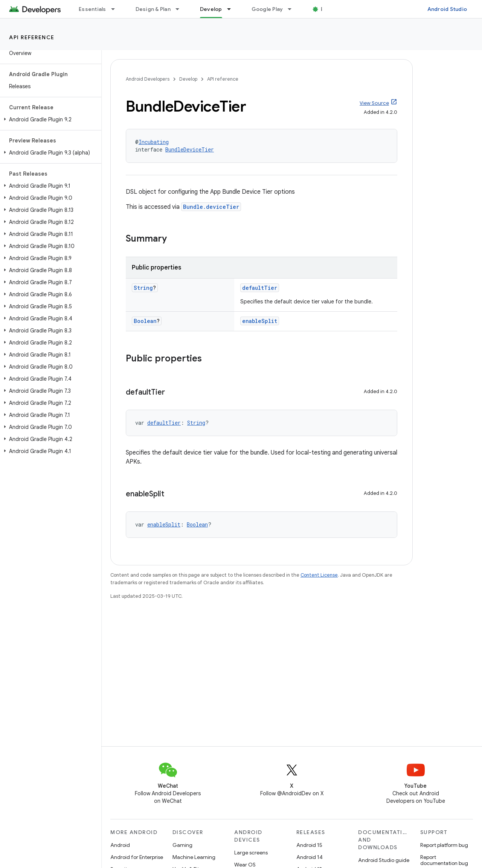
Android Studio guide (384, 860)
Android (120, 845)
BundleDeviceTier (190, 149)
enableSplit (260, 321)
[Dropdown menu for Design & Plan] (181, 9)
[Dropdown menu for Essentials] (116, 9)
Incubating (154, 142)
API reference (32, 37)
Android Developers (148, 79)
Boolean (145, 321)
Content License (319, 575)
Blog (327, 9)
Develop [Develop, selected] (211, 9)
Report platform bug (444, 845)
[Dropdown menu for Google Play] (293, 9)
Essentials (92, 9)
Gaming (182, 845)
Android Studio (447, 9)
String (143, 288)
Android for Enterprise (137, 857)
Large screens (251, 853)
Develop (188, 79)
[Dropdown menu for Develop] (232, 9)
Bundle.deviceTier (211, 207)
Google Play (267, 9)
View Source (374, 103)
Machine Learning (194, 857)
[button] (49, 119)
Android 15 (309, 845)
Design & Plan (153, 9)
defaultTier (260, 288)
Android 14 (310, 857)
